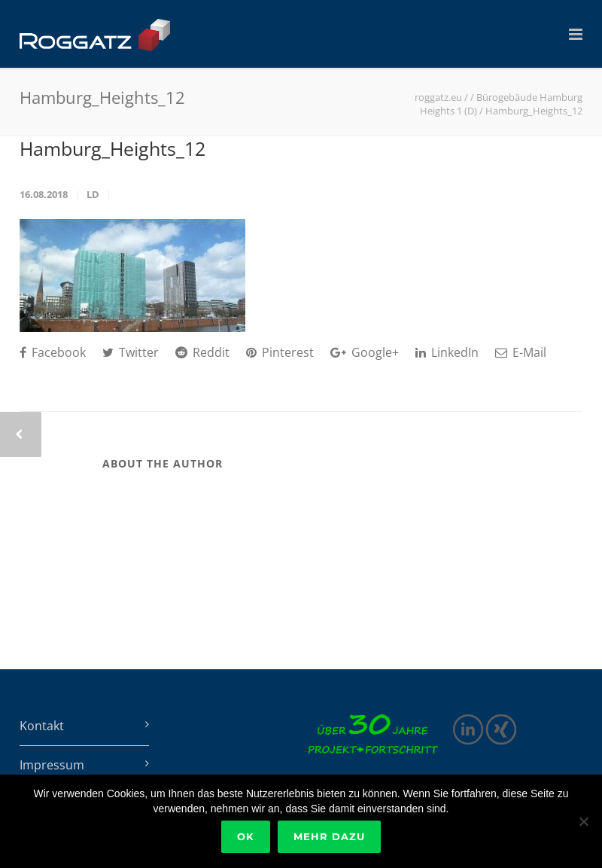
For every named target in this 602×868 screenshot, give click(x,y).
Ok (246, 836)
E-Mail (521, 352)
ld (93, 194)
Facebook (53, 352)
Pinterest (280, 352)
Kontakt (42, 726)
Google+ (365, 352)
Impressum (52, 765)
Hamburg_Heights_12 (112, 148)
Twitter (131, 352)
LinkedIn (447, 352)
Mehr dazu (329, 836)
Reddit (202, 352)
